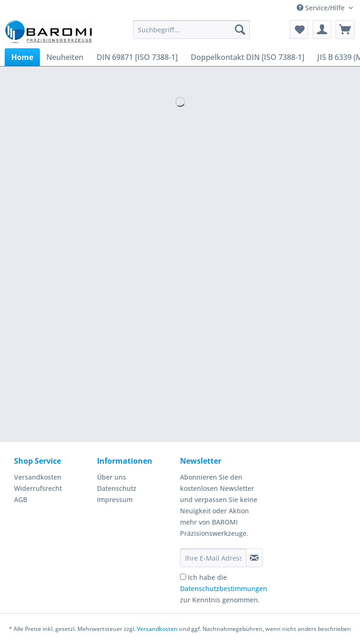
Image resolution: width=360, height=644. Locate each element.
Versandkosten (38, 477)
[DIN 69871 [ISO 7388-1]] (137, 57)
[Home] (22, 57)
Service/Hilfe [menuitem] (322, 8)
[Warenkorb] (345, 30)
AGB (21, 500)
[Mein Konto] (322, 30)
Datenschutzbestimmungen (224, 588)
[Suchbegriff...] (192, 30)
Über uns (112, 477)
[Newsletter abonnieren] (254, 558)
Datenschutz (117, 488)
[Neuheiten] (65, 57)
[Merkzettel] (299, 30)
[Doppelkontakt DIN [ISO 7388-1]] (247, 57)
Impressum (115, 500)
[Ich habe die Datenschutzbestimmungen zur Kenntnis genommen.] (183, 577)
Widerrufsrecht (38, 488)
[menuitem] (192, 34)
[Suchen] (240, 30)
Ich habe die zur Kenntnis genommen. (224, 588)
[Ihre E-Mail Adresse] (213, 558)
